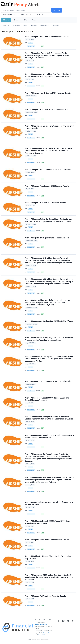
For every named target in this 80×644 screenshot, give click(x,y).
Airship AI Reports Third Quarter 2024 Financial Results (47, 238)
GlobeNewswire (31, 46)
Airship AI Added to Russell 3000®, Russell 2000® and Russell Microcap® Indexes (47, 399)
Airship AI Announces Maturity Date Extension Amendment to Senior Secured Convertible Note (50, 437)
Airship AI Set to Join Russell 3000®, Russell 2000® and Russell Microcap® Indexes (48, 522)
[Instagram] (73, 628)
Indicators (41, 15)
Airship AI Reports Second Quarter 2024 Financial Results (48, 382)
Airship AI (31, 43)
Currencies (33, 26)
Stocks (16, 20)
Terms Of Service (43, 635)
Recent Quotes (7, 15)
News (25, 26)
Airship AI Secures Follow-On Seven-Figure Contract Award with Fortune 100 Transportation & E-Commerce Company (49, 220)
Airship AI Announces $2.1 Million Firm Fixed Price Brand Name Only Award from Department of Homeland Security (48, 75)
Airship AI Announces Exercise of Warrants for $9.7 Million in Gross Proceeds (49, 127)
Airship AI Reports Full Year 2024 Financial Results (45, 203)
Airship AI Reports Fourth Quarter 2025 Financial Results (48, 93)
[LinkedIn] (68, 628)
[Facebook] (63, 628)
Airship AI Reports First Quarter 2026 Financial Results (47, 37)
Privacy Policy (47, 633)
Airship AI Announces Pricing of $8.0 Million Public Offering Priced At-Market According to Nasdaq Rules (49, 339)
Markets (6, 20)
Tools (34, 20)
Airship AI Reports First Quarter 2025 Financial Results (47, 186)
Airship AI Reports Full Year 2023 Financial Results (45, 596)
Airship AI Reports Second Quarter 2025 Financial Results (48, 170)
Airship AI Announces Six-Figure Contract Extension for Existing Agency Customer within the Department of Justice (49, 418)
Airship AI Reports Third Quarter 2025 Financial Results (47, 110)
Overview (16, 26)
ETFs (25, 20)
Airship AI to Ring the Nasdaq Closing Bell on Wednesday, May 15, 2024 (48, 558)
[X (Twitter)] (58, 628)
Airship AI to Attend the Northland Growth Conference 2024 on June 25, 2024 (49, 504)
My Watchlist (25, 15)
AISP (42, 46)
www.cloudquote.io (41, 624)
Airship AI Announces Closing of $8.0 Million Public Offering (49, 321)
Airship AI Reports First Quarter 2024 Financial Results (47, 540)
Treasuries (55, 26)
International (44, 26)
